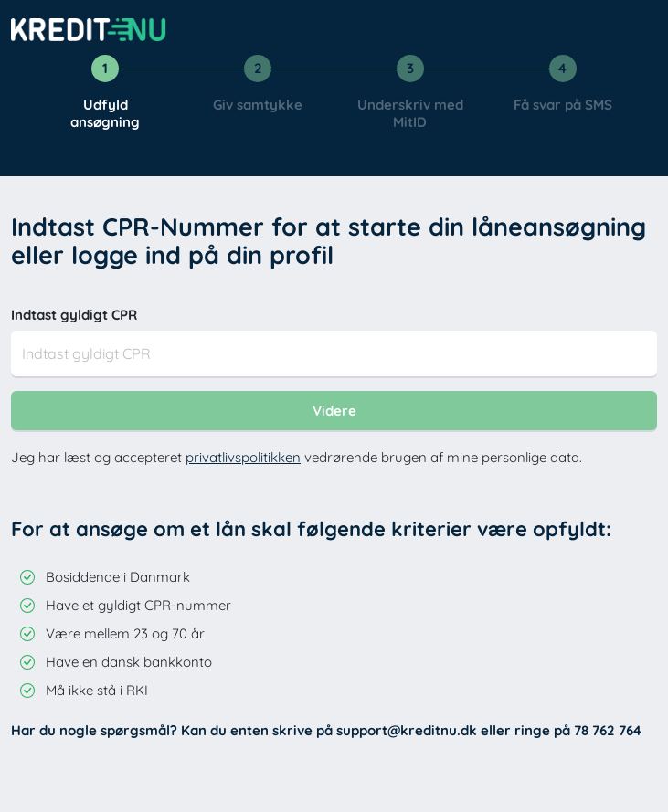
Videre (334, 411)
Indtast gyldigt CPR (74, 315)
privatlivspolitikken (243, 457)
